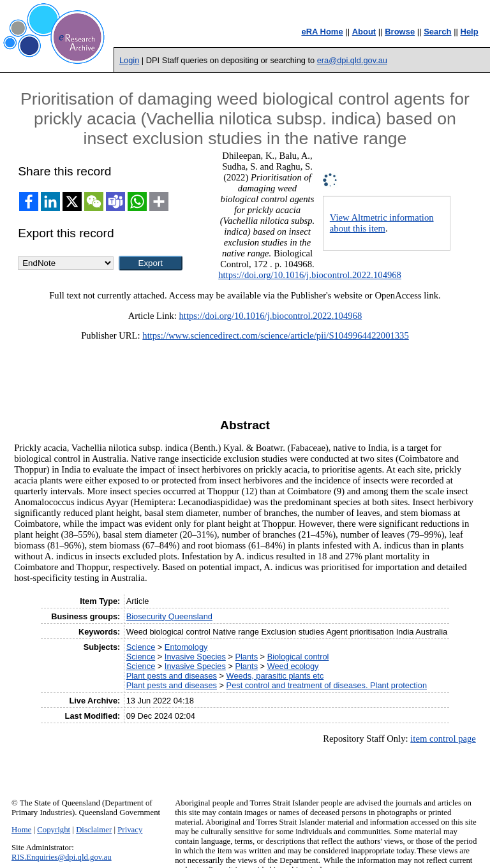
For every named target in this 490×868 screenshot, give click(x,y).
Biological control (298, 657)
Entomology (186, 647)
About (364, 32)
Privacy (130, 830)
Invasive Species (195, 657)
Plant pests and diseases (172, 676)
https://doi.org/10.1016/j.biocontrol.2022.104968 (310, 275)
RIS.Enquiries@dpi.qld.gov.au (62, 857)
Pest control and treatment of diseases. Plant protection (327, 685)
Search (437, 32)
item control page (443, 739)
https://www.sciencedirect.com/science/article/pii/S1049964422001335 (275, 335)
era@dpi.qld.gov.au (352, 60)
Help (470, 32)
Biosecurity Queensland (169, 616)
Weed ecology (293, 666)
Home (21, 830)
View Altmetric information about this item (382, 223)
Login (129, 60)
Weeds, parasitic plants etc (275, 676)
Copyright (54, 830)
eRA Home (322, 32)
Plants (246, 657)
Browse (400, 32)
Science (141, 647)
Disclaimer (94, 830)
